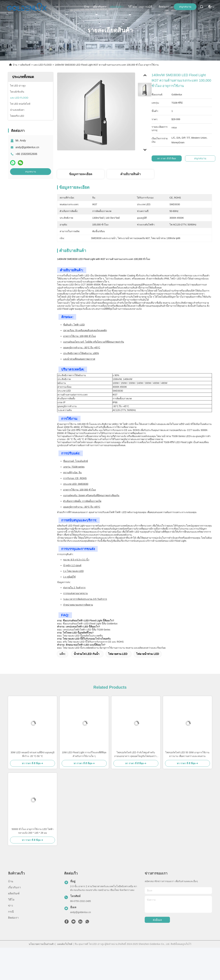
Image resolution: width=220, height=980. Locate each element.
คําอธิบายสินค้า (131, 174)
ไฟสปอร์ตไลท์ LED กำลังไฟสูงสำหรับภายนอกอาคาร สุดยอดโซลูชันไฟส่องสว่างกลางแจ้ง (136, 755)
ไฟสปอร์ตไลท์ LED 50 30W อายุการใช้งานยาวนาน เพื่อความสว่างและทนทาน (187, 754)
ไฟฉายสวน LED (118, 654)
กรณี (11, 912)
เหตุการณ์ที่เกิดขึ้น (147, 7)
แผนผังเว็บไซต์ (65, 944)
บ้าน (87, 7)
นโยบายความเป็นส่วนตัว (42, 944)
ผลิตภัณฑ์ (117, 7)
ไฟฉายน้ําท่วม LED (148, 654)
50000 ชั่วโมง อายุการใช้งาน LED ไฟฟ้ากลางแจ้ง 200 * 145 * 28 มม (33, 831)
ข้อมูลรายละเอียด (81, 174)
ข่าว (11, 906)
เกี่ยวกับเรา (99, 7)
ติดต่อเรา (164, 7)
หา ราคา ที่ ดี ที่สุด (168, 158)
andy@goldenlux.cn (27, 147)
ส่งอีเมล (157, 920)
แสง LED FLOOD (43, 65)
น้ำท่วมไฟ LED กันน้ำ (87, 654)
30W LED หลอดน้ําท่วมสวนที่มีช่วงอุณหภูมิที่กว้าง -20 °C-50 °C (33, 754)
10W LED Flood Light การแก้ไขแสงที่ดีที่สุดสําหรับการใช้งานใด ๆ (84, 754)
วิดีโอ (131, 7)
